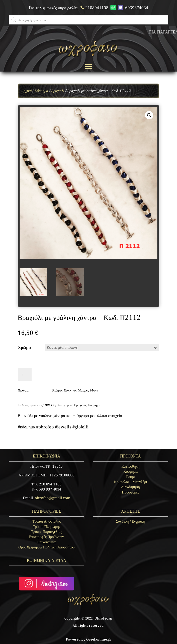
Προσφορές (130, 492)
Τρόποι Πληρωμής (46, 527)
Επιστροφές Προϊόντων (46, 537)
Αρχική (27, 91)
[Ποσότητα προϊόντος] (25, 375)
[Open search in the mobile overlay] (88, 20)
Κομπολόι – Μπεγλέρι (131, 482)
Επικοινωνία (47, 542)
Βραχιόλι (58, 91)
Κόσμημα (41, 91)
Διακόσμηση (131, 487)
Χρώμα (24, 347)
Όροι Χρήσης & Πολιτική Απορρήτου (47, 547)
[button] (149, 115)
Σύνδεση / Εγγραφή (131, 521)
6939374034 (129, 8)
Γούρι (131, 477)
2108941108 (94, 8)
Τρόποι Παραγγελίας (47, 532)
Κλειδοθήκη (130, 466)
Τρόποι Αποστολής (46, 521)
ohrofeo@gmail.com (53, 498)
